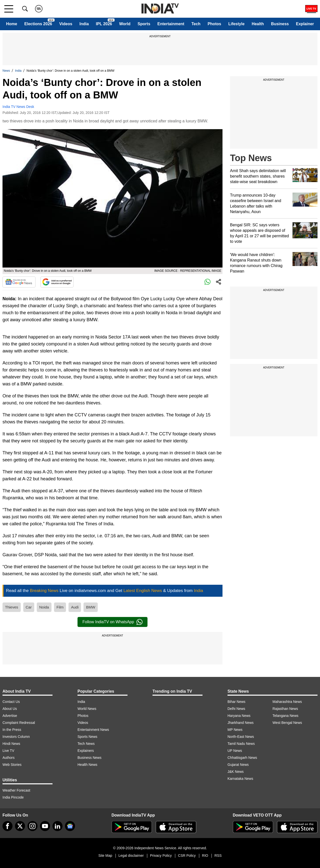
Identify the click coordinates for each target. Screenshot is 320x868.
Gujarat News (238, 765)
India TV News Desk (18, 107)
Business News (89, 758)
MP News (235, 730)
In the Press (12, 730)
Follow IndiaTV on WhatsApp (112, 622)
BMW (91, 607)
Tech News (86, 744)
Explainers (86, 751)
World (125, 24)
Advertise (10, 716)
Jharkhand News (240, 723)
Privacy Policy (161, 856)
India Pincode (13, 797)
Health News (87, 765)
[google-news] (70, 826)
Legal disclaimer (131, 856)
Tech (196, 24)
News (6, 71)
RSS (218, 856)
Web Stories (12, 765)
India (84, 24)
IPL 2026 (104, 24)
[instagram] (32, 826)
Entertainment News (93, 730)
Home (11, 24)
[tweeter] (20, 826)
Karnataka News (240, 779)
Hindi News (11, 744)
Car (29, 607)
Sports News (87, 737)
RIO (205, 856)
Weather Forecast (16, 790)
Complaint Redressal (19, 723)
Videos (66, 24)
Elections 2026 (38, 24)
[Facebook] (7, 826)
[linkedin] (57, 826)
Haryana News (239, 716)
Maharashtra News (287, 702)
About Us (10, 709)
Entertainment (171, 24)
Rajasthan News (285, 709)
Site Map (105, 856)
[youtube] (45, 826)
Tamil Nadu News (241, 744)
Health (258, 24)
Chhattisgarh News (242, 758)
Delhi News (236, 709)
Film (60, 607)
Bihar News (236, 702)
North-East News (241, 737)
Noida (44, 607)
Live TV (8, 751)
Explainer (305, 24)
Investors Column (16, 737)
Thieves (12, 607)
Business (280, 24)
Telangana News (285, 716)
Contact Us (11, 702)
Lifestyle (236, 24)
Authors (8, 758)
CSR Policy (187, 856)
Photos (214, 24)
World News (87, 709)
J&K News (236, 772)
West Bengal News (287, 723)
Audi (75, 607)
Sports (144, 24)
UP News (235, 751)
